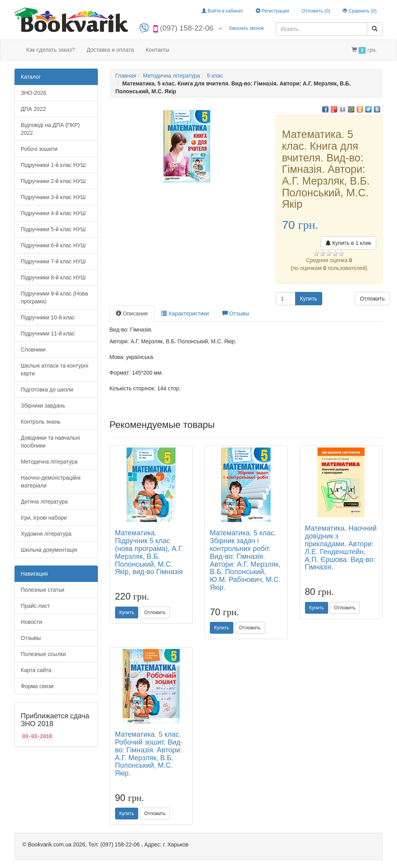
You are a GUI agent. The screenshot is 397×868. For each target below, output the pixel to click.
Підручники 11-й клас (48, 333)
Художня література (46, 534)
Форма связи (37, 686)
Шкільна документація (49, 550)
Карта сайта (36, 670)
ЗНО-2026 (33, 93)
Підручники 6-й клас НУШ (53, 245)
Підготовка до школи (47, 390)
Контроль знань (41, 422)
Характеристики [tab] (185, 313)
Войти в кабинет (222, 11)
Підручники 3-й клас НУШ (53, 197)
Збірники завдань (43, 406)
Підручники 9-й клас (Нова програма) (54, 297)
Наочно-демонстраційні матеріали (51, 482)
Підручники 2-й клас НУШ (53, 181)
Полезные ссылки (43, 654)
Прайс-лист (35, 606)
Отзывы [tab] (236, 313)
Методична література (49, 462)
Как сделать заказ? (51, 50)
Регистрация (272, 11)
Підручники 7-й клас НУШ (53, 261)
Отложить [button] (372, 299)
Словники (33, 350)
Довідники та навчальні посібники (50, 442)
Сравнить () (360, 11)
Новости (31, 622)
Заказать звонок (246, 28)
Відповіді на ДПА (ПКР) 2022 (50, 129)
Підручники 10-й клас (48, 317)
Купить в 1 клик (348, 243)
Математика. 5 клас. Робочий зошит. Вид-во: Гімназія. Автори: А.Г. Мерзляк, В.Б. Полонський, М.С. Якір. (149, 754)
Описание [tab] (132, 313)
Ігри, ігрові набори (44, 518)
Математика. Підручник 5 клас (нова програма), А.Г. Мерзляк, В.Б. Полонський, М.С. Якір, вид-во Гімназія (149, 552)
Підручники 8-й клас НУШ (53, 277)
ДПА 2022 (33, 109)
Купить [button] (309, 299)
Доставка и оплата (110, 50)
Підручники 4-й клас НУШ (53, 213)
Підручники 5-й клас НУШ (53, 229)
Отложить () (316, 11)
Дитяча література (44, 502)
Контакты (157, 50)
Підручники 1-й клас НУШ (53, 165)
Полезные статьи (42, 590)
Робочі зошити (39, 149)
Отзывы (31, 638)
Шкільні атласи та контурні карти (54, 370)
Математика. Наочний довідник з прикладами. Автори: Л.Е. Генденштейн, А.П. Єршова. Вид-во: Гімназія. (341, 548)
